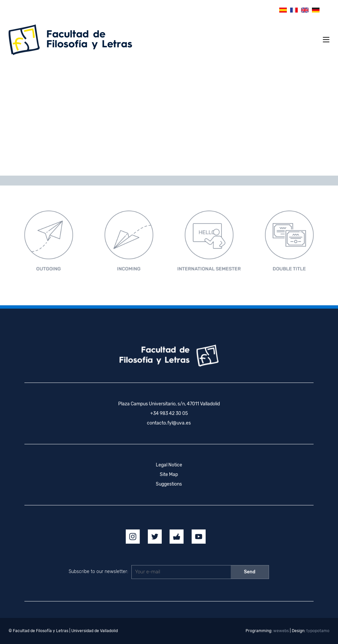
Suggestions (169, 484)
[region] (169, 118)
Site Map (169, 475)
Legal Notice (169, 465)
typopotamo (318, 631)
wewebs (281, 631)
